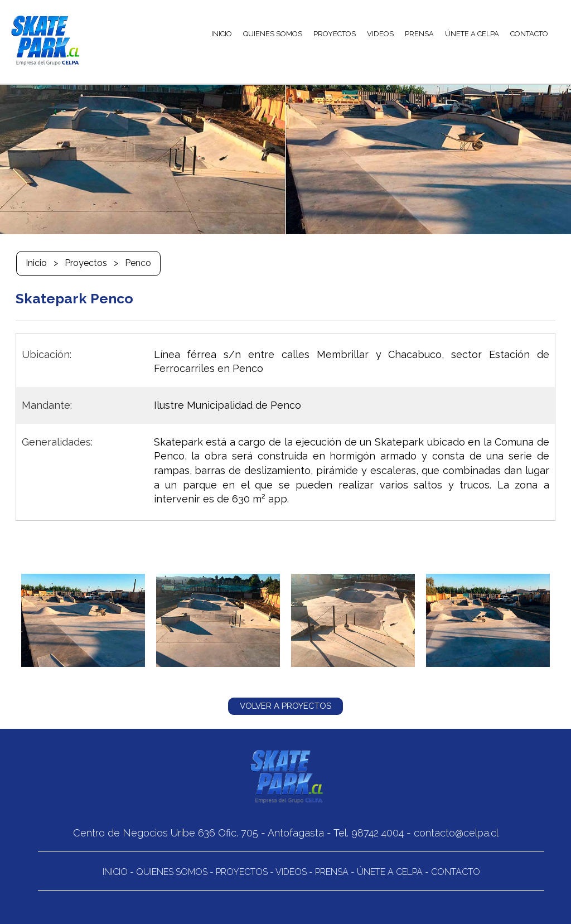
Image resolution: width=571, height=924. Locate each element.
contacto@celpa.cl (456, 833)
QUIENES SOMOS (273, 34)
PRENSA (419, 34)
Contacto (456, 872)
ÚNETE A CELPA (472, 34)
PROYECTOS (335, 34)
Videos (291, 872)
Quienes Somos (172, 872)
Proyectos (86, 263)
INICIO (222, 34)
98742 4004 (378, 833)
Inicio (36, 263)
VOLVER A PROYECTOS (285, 706)
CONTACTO (529, 34)
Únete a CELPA (390, 872)
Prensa (332, 872)
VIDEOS (380, 34)
